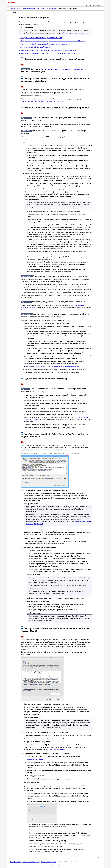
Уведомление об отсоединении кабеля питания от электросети (43, 101)
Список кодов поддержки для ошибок (77, 33)
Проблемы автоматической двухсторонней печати (63, 69)
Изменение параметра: (57, 750)
